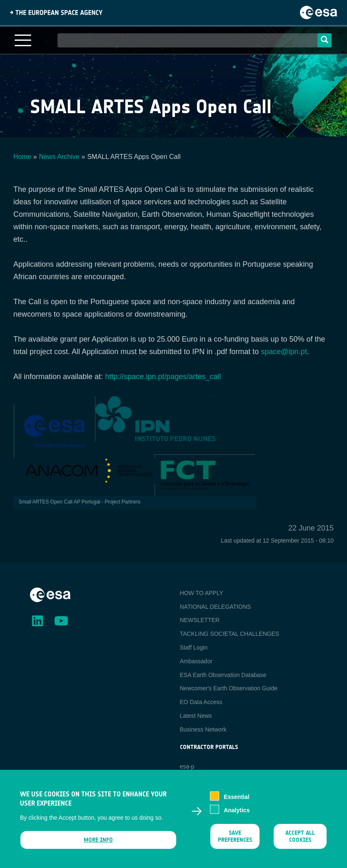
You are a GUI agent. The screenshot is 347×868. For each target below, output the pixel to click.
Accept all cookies (300, 841)
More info (98, 844)
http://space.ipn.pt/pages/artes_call (163, 377)
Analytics (237, 815)
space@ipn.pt (284, 352)
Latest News (196, 716)
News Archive (59, 157)
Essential (236, 801)
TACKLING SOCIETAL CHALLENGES (230, 634)
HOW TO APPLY (202, 593)
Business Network (203, 729)
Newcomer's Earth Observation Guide (229, 688)
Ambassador (196, 661)
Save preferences (235, 841)
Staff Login (194, 647)
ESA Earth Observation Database (223, 675)
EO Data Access (201, 702)
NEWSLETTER (200, 620)
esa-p (187, 766)
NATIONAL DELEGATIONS (216, 607)
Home (22, 157)
